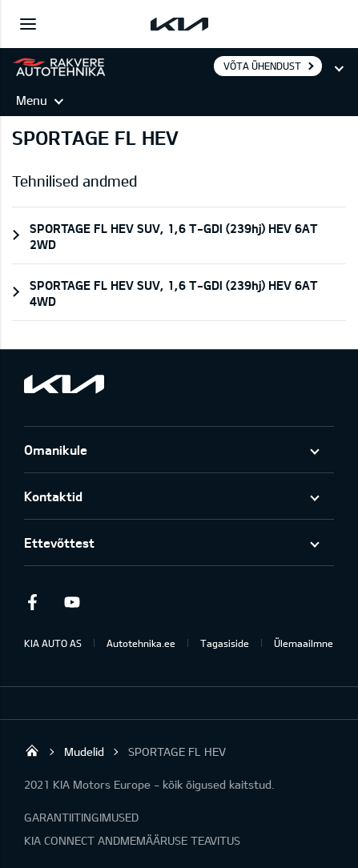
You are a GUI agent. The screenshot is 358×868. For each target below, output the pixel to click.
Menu (32, 100)
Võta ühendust (262, 66)
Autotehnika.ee (141, 643)
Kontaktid (53, 496)
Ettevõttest (59, 542)
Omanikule (56, 450)
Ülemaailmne (304, 643)
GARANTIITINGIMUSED (81, 817)
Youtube (72, 602)
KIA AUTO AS (53, 643)
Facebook (32, 602)
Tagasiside (225, 643)
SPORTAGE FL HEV (177, 751)
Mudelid (84, 751)
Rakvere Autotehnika (32, 750)
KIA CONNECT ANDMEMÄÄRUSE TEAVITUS (132, 840)
